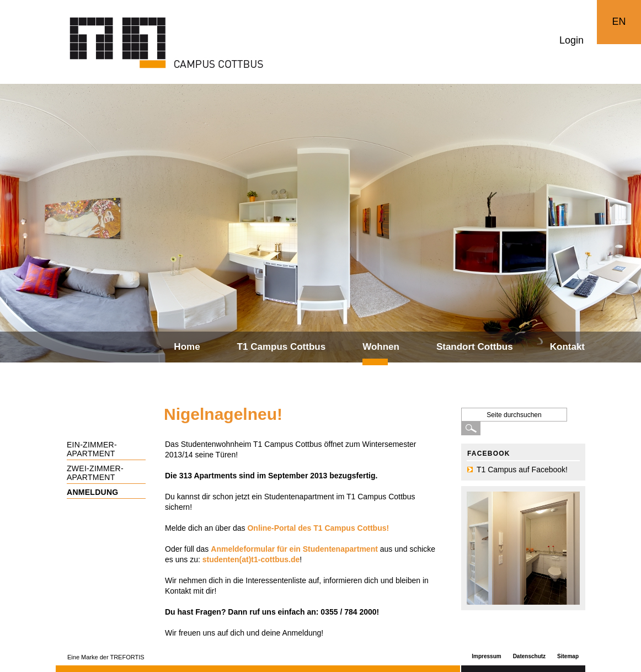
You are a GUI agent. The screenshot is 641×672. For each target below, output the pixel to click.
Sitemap (568, 656)
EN (619, 22)
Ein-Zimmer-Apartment (92, 449)
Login (571, 40)
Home (187, 347)
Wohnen (381, 347)
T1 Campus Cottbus (282, 347)
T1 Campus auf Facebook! (522, 470)
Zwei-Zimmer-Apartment (95, 473)
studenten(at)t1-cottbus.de (251, 559)
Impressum (486, 656)
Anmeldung (93, 492)
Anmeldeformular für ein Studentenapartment (294, 549)
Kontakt (567, 347)
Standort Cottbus (475, 347)
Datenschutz (529, 656)
